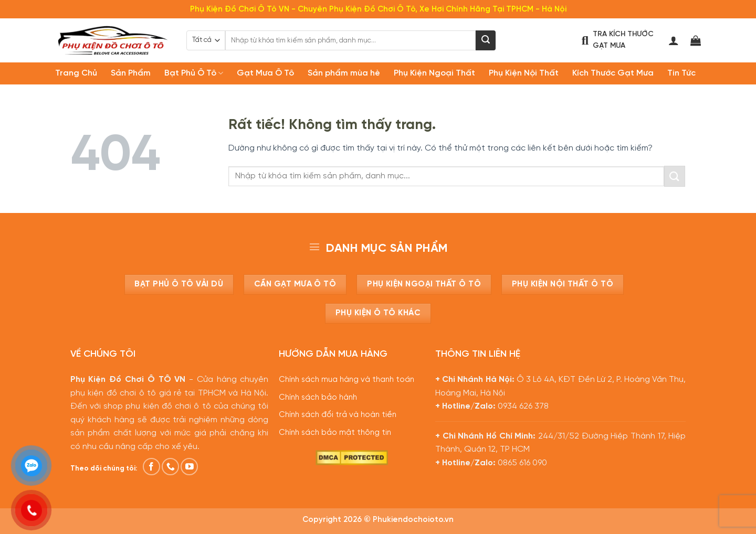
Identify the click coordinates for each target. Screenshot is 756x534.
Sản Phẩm (131, 73)
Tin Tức (681, 73)
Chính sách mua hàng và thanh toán (346, 380)
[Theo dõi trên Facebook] (151, 467)
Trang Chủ (76, 73)
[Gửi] (486, 40)
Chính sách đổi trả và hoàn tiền (338, 415)
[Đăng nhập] (674, 40)
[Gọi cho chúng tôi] (170, 467)
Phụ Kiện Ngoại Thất (434, 73)
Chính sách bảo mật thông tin (335, 433)
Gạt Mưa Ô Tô (265, 73)
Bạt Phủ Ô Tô (194, 73)
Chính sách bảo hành (318, 398)
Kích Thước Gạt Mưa (613, 73)
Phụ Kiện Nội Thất (524, 73)
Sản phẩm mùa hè (344, 73)
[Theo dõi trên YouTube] (189, 467)
